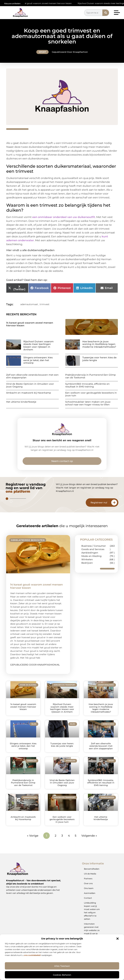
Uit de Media (90, 874)
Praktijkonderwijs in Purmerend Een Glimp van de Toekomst (90, 376)
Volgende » (89, 836)
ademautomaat (29, 304)
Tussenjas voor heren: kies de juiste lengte (99, 359)
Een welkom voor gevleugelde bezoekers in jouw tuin (91, 394)
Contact (88, 898)
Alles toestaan (62, 966)
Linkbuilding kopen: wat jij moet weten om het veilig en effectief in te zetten (92, 911)
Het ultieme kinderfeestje (21, 402)
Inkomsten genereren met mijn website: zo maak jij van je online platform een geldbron (92, 932)
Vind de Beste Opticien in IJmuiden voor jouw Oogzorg (30, 385)
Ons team (89, 888)
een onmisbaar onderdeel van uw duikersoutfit (64, 217)
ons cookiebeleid (32, 955)
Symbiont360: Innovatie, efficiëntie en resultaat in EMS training (87, 385)
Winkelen (87, 559)
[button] (118, 939)
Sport (42, 52)
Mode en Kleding (91, 556)
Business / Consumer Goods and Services (94, 548)
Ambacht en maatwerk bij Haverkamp (29, 393)
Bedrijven (87, 563)
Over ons (88, 883)
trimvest (45, 304)
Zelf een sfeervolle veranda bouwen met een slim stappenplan (32, 376)
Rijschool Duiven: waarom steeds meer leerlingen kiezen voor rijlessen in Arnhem (39, 346)
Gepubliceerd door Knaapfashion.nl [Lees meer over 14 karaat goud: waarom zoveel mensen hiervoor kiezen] (35, 665)
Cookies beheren (62, 975)
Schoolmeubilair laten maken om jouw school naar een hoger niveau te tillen (88, 403)
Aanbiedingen (90, 553)
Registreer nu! (99, 503)
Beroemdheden (92, 869)
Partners (88, 879)
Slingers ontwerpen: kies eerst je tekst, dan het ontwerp (38, 360)
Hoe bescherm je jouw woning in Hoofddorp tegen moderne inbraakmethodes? (99, 344)
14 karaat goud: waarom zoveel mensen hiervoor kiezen (47, 3)
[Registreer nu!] (114, 503)
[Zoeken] (106, 13)
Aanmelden (90, 893)
